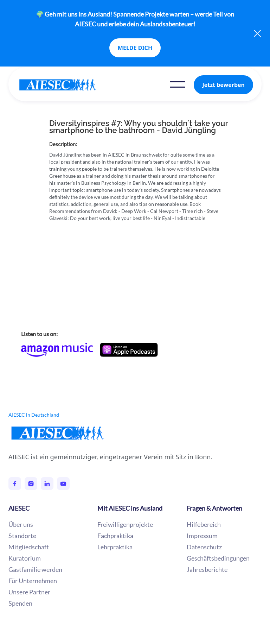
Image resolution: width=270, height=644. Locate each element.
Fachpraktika (115, 536)
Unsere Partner (29, 592)
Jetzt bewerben (223, 85)
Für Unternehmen (33, 581)
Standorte (22, 536)
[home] (65, 85)
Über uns (21, 524)
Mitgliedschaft (29, 547)
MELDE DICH (135, 48)
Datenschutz (204, 547)
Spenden (20, 603)
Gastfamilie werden (35, 569)
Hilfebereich (204, 524)
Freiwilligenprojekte (125, 524)
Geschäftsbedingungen (218, 558)
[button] (178, 84)
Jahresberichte (207, 569)
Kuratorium (25, 558)
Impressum (202, 536)
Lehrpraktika (115, 547)
